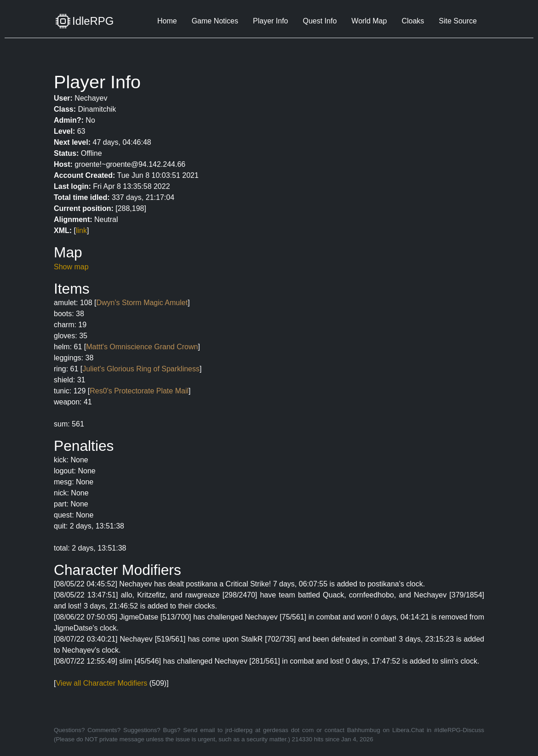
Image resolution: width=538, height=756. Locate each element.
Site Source (458, 21)
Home (167, 21)
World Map (369, 21)
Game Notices (215, 21)
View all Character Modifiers (101, 683)
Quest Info (320, 21)
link (81, 230)
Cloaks (413, 21)
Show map (71, 267)
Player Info (270, 21)
